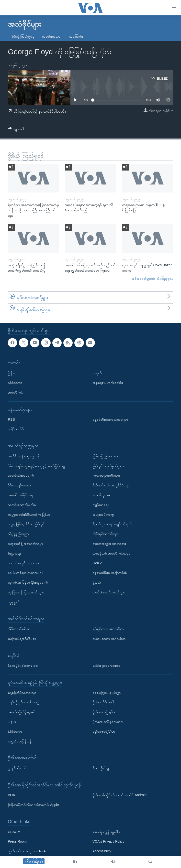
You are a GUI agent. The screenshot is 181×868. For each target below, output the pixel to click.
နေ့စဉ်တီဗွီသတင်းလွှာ (22, 693)
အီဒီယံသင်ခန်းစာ (19, 629)
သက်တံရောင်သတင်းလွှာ (109, 592)
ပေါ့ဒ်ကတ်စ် (16, 429)
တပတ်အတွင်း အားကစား (25, 563)
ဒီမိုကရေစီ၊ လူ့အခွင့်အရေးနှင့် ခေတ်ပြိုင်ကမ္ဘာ (37, 466)
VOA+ (12, 795)
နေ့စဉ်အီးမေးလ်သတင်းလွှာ (110, 419)
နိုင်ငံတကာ (15, 383)
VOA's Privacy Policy (108, 842)
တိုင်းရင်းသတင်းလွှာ (106, 534)
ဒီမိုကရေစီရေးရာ (19, 485)
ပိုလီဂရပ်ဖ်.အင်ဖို (104, 702)
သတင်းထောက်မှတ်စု (22, 505)
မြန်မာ (12, 373)
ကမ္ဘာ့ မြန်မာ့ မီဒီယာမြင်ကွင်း (27, 524)
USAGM (14, 832)
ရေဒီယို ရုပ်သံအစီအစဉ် (23, 702)
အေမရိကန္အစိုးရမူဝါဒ (106, 832)
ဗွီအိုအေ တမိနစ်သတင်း (108, 722)
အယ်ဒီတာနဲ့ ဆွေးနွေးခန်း (24, 456)
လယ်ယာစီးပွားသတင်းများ (25, 573)
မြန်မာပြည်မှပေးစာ (105, 456)
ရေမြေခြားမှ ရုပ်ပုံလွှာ (107, 693)
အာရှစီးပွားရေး (102, 495)
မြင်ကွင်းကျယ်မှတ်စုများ (109, 466)
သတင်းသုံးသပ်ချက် (21, 476)
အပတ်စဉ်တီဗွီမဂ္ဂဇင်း (22, 712)
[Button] (16, 130)
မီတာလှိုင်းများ (102, 768)
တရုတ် (97, 373)
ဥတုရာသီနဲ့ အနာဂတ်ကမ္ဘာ (25, 544)
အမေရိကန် (15, 392)
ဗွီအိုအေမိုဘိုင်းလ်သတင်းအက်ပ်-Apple (33, 805)
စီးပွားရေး (14, 553)
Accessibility (102, 851)
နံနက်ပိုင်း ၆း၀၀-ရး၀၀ (23, 666)
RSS (11, 419)
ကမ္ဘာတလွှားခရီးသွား (106, 476)
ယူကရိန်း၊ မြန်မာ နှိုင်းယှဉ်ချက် (28, 582)
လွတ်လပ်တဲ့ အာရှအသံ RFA (27, 851)
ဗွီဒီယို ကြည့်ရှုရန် (23, 36)
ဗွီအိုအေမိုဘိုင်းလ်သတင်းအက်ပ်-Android (119, 795)
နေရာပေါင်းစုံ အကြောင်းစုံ (110, 573)
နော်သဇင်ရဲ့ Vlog (104, 731)
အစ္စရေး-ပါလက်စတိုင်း (108, 383)
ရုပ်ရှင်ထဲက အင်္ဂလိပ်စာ (108, 629)
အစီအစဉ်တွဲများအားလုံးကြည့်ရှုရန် (152, 279)
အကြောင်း (76, 36)
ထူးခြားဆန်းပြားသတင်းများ (26, 592)
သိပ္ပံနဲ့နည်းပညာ (18, 534)
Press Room (17, 842)
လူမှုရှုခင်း (14, 602)
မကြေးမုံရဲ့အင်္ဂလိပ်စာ (22, 639)
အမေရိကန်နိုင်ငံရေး (21, 495)
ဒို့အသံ (97, 582)
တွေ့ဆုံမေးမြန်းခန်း (20, 741)
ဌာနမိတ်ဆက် (17, 768)
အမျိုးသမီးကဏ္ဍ (103, 514)
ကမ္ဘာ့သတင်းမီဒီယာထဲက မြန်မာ (29, 514)
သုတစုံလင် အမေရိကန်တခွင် (111, 553)
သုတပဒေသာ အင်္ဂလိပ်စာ (109, 639)
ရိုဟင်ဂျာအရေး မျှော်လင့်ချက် (112, 524)
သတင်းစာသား (52, 36)
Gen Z (97, 563)
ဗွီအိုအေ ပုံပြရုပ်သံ (104, 712)
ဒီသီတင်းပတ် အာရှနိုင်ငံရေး (111, 485)
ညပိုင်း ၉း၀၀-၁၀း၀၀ (106, 666)
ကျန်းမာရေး (101, 505)
